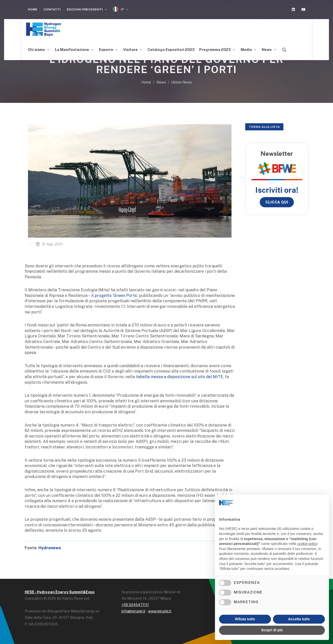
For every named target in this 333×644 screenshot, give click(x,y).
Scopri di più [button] (272, 630)
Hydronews (50, 548)
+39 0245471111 (135, 605)
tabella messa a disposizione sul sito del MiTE (179, 377)
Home (33, 9)
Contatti (52, 9)
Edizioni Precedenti (87, 9)
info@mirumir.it (133, 611)
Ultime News (182, 82)
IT (121, 9)
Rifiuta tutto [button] (245, 619)
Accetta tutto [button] (299, 619)
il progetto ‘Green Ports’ (114, 296)
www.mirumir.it (160, 611)
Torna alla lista (264, 127)
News (161, 82)
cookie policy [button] (307, 544)
